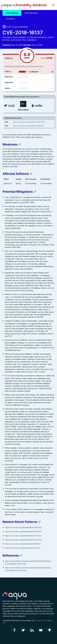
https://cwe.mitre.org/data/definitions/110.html (23, 536)
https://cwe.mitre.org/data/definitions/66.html (23, 544)
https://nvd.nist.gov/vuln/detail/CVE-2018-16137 (29, 122)
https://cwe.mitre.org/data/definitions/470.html (23, 540)
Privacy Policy (41, 620)
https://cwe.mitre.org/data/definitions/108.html (23, 527)
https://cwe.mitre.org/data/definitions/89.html (28, 126)
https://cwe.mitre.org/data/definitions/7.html (22, 548)
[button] (53, 5)
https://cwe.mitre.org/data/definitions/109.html (23, 532)
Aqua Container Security (15, 596)
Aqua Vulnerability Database (24, 6)
